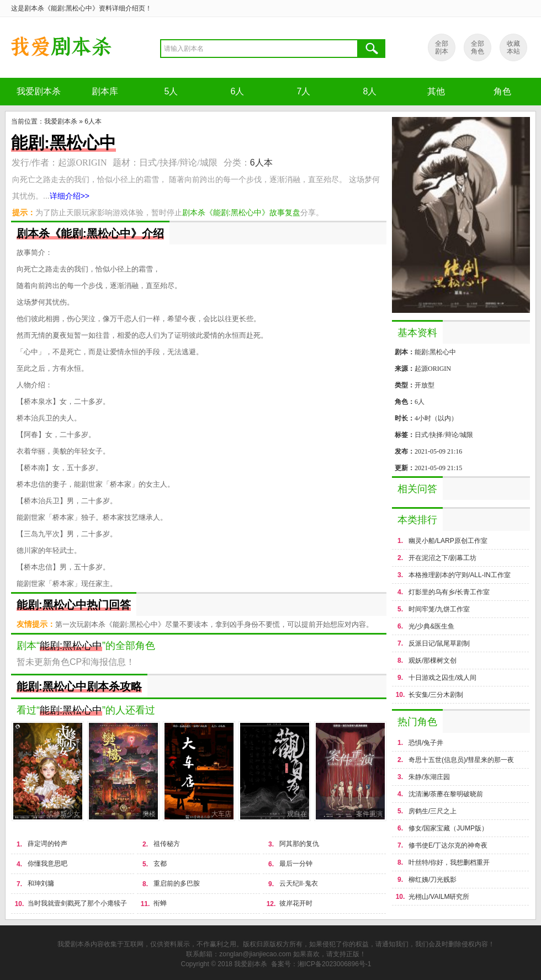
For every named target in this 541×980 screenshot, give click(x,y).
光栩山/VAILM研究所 (439, 897)
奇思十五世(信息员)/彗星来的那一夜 (461, 760)
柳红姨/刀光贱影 (433, 880)
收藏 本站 (513, 47)
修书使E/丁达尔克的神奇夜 (448, 845)
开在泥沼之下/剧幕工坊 (442, 558)
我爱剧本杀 (39, 91)
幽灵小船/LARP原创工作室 (448, 541)
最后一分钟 (296, 864)
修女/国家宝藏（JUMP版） (448, 828)
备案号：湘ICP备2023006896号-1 (321, 964)
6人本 (93, 121)
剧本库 (105, 91)
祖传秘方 (167, 844)
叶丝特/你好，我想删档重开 (449, 862)
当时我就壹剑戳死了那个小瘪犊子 (77, 903)
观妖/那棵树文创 (433, 661)
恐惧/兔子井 (426, 743)
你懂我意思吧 (47, 864)
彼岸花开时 (296, 903)
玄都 (160, 864)
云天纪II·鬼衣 (299, 883)
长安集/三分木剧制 (436, 695)
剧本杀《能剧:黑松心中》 (61, 47)
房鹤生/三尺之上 (433, 811)
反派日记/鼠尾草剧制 (439, 643)
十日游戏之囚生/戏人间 (442, 678)
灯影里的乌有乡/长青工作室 (449, 592)
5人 (171, 91)
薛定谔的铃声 (47, 844)
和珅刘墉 (41, 883)
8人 (370, 91)
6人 (238, 91)
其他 (436, 91)
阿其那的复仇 (299, 844)
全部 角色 (478, 47)
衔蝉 (160, 903)
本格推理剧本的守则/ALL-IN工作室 (460, 575)
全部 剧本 (442, 47)
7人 (304, 91)
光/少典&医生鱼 (431, 626)
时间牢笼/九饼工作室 (439, 609)
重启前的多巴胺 (177, 883)
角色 (502, 91)
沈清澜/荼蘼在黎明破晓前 (446, 794)
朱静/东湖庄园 (429, 777)
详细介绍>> (70, 196)
